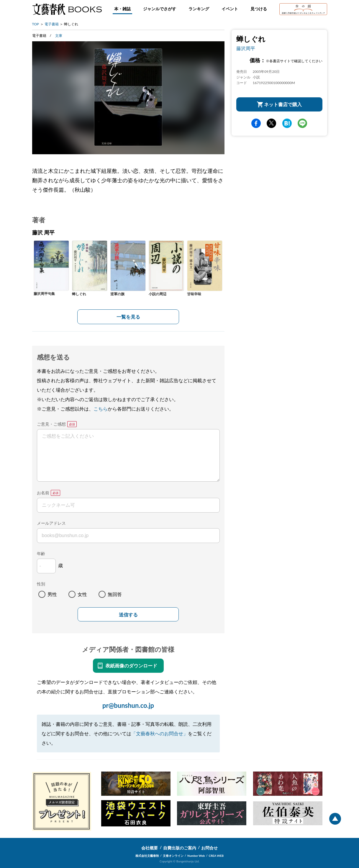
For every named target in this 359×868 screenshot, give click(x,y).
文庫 (59, 36)
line (302, 123)
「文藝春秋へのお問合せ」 (160, 733)
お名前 (43, 493)
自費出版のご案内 (180, 848)
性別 (41, 584)
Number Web (196, 856)
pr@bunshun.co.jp (128, 705)
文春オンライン (173, 856)
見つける (259, 9)
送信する (128, 615)
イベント (230, 9)
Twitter (271, 123)
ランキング (199, 9)
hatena (287, 123)
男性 (52, 594)
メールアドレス (51, 523)
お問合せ (209, 848)
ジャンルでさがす (160, 9)
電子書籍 (52, 24)
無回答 (115, 594)
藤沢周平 (246, 48)
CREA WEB (216, 856)
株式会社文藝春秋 (147, 856)
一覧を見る (128, 317)
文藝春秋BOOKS (67, 9)
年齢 (41, 553)
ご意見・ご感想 (51, 424)
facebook (256, 123)
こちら (101, 409)
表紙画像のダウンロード (131, 666)
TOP (36, 24)
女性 (82, 594)
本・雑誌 (122, 9)
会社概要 (150, 848)
